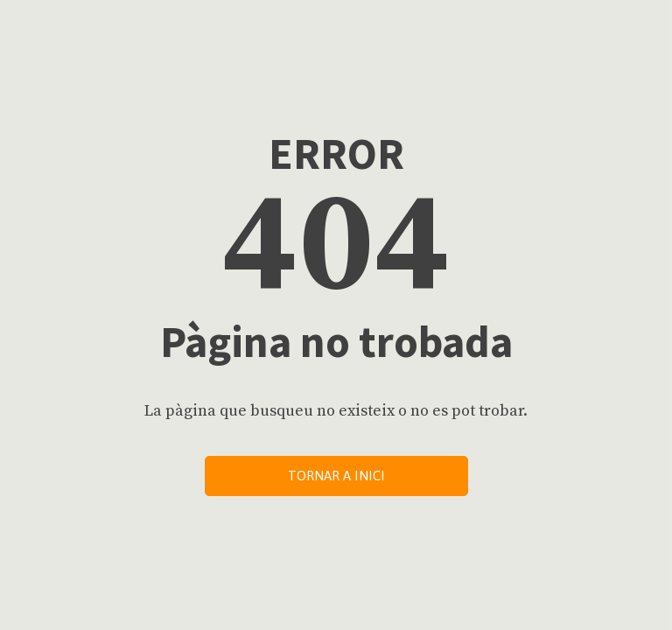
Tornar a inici (336, 476)
